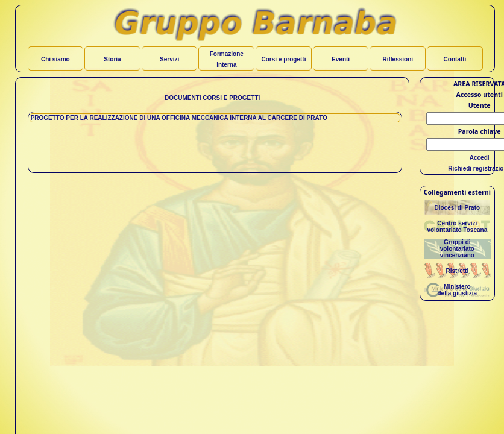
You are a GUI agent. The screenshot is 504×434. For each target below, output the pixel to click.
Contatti (455, 59)
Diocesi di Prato (458, 208)
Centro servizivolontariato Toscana (457, 227)
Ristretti (457, 271)
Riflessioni (398, 59)
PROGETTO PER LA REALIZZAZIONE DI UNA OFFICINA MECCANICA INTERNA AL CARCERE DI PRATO (179, 118)
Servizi (169, 59)
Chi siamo (55, 59)
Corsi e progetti (284, 59)
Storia (112, 59)
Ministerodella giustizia (458, 290)
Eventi (341, 59)
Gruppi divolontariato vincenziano (457, 249)
